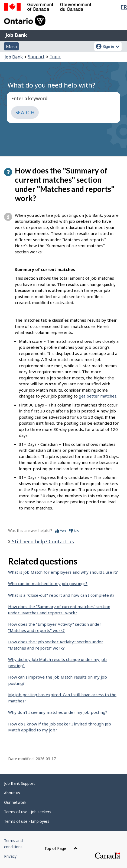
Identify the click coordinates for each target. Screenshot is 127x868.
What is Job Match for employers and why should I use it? (63, 572)
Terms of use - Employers (27, 821)
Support (36, 57)
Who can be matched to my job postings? (48, 583)
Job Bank (16, 35)
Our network (15, 802)
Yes (61, 531)
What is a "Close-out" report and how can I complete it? (61, 595)
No (74, 531)
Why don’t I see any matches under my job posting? (58, 712)
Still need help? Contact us (42, 541)
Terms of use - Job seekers (28, 812)
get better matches (98, 396)
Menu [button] (11, 46)
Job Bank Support (19, 783)
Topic (55, 57)
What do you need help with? (51, 85)
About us (12, 793)
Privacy (10, 856)
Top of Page (61, 848)
